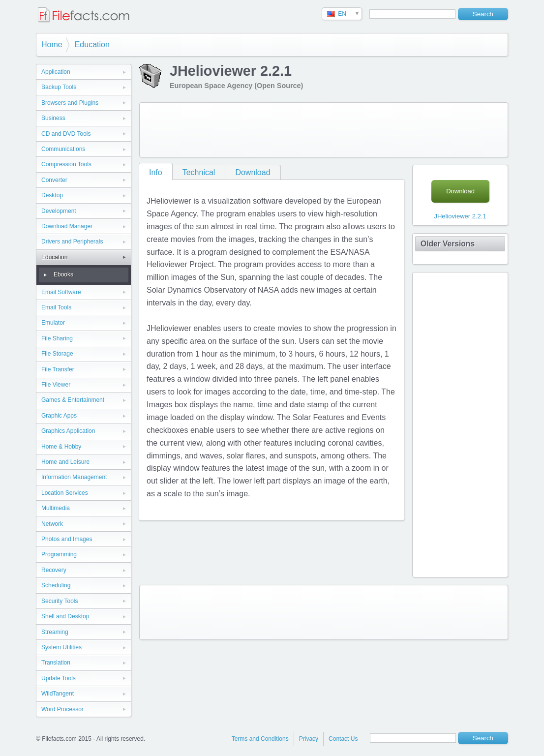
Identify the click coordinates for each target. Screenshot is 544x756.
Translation (56, 663)
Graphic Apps (59, 416)
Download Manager (67, 226)
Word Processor (62, 709)
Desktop (52, 195)
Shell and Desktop (65, 616)
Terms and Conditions (260, 739)
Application (56, 72)
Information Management (74, 477)
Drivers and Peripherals (72, 242)
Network (52, 524)
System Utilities (61, 647)
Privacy (309, 739)
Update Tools (59, 678)
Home (52, 45)
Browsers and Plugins (70, 103)
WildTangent (58, 694)
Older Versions (448, 244)
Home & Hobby (61, 447)
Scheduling (56, 585)
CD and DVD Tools (66, 134)
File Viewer (56, 385)
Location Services (65, 493)
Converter (54, 180)
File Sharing (57, 338)
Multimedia (56, 508)
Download (253, 172)
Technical (199, 172)
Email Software (61, 292)
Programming (59, 554)
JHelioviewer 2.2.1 (460, 216)
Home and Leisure (65, 462)
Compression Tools (66, 164)
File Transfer (58, 369)
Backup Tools (59, 87)
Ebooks (63, 274)
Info (156, 172)
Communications (63, 149)
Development (59, 211)
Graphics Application (68, 431)
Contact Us (343, 739)
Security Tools (60, 601)
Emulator (53, 323)
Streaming (55, 632)
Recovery (54, 570)
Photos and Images (67, 539)
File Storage (57, 354)
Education (92, 45)
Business (53, 118)
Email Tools (56, 307)
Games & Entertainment (73, 400)
